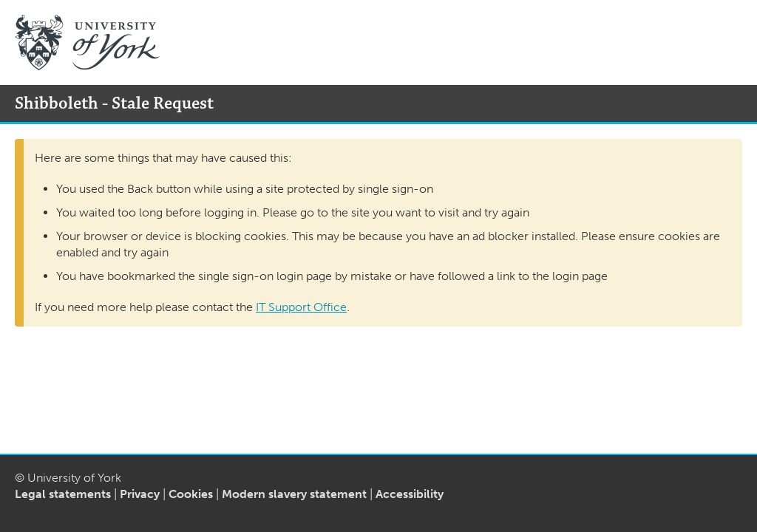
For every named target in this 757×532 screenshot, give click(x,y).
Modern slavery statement (294, 494)
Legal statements (63, 494)
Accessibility (410, 494)
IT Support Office (301, 307)
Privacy (140, 494)
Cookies (191, 494)
